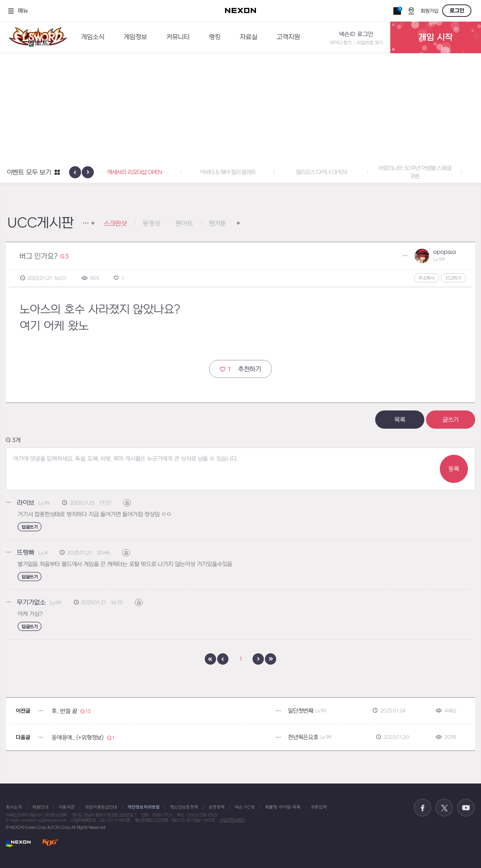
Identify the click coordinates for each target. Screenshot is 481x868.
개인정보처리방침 (144, 807)
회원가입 (429, 11)
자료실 (249, 37)
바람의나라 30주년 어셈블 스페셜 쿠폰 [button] (427, 172)
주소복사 (427, 278)
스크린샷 (115, 224)
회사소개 (14, 807)
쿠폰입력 (319, 807)
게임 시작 (436, 37)
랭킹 (215, 37)
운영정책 (217, 807)
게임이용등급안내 (101, 807)
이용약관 (67, 807)
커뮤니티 (178, 37)
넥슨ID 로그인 (356, 34)
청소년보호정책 (184, 807)
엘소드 (36, 37)
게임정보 (135, 37)
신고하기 (453, 278)
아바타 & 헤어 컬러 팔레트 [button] (241, 172)
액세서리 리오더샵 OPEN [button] (147, 172)
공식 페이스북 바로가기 (423, 808)
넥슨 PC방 (245, 807)
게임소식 (93, 37)
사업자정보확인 (232, 820)
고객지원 (288, 37)
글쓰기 (451, 420)
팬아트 (184, 224)
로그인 (457, 11)
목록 (400, 420)
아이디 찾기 (340, 43)
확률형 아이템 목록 (283, 807)
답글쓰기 (30, 527)
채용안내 (40, 807)
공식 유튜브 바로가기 (466, 808)
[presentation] (75, 172)
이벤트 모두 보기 (29, 173)
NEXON (18, 843)
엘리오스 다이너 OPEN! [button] (334, 172)
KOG (50, 843)
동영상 (151, 224)
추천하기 (240, 369)
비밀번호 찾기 (370, 43)
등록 (454, 469)
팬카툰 (217, 224)
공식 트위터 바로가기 (444, 808)
